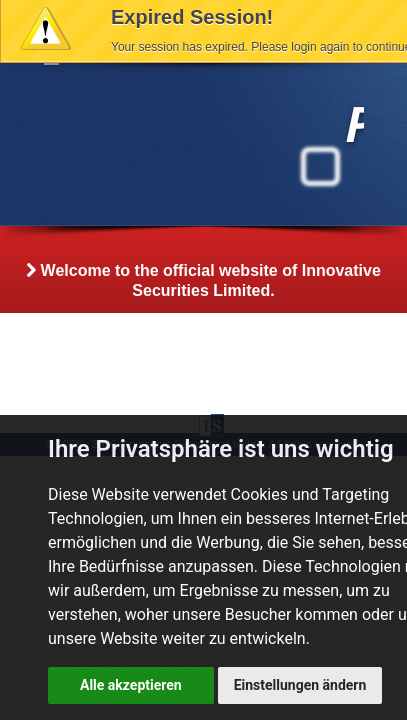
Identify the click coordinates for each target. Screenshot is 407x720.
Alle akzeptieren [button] (131, 685)
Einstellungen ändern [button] (300, 685)
